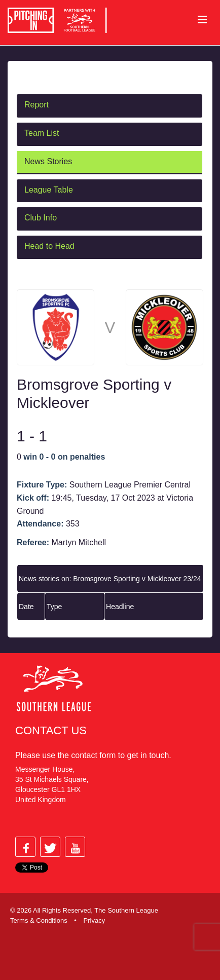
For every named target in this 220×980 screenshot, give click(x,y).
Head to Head (49, 246)
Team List (42, 133)
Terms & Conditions (39, 920)
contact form (93, 755)
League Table (49, 190)
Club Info (41, 218)
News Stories (48, 161)
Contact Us (51, 730)
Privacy (95, 920)
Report (36, 105)
